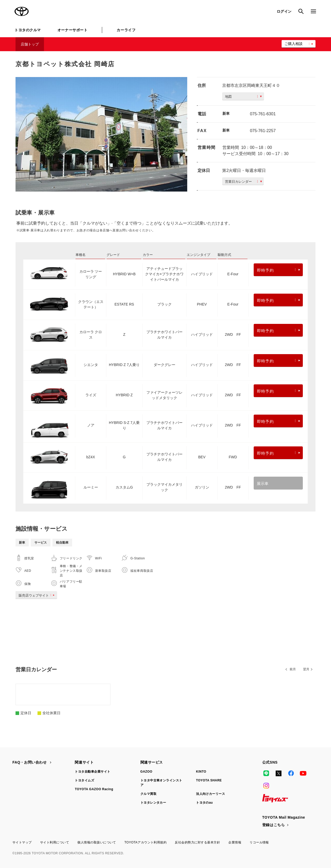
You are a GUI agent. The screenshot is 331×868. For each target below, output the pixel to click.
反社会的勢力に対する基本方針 (197, 842)
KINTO (201, 772)
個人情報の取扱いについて (97, 842)
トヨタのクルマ (28, 30)
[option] (101, 134)
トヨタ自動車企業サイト (92, 772)
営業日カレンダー (243, 182)
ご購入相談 (294, 44)
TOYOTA (22, 11)
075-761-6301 (263, 114)
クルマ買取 (148, 794)
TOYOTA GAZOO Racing (94, 789)
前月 (293, 669)
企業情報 (235, 842)
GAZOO (146, 772)
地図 (243, 97)
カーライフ (126, 30)
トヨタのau (204, 803)
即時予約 (279, 270)
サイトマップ (22, 842)
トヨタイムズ (84, 780)
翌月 (306, 669)
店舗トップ (30, 44)
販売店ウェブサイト (38, 595)
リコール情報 (259, 842)
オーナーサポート (72, 30)
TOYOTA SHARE (209, 780)
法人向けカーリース (210, 794)
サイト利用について (55, 842)
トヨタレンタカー (153, 803)
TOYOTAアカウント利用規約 (145, 842)
